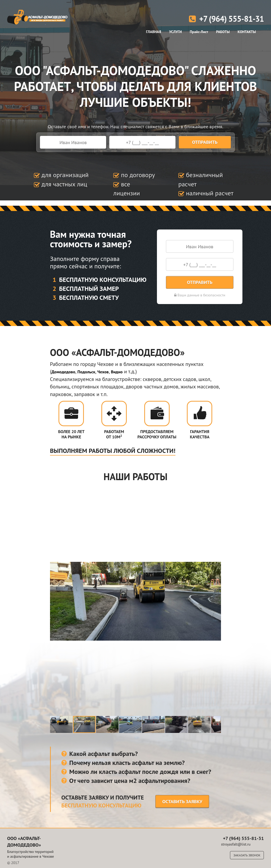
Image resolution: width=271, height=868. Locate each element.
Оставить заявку (182, 802)
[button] (55, 601)
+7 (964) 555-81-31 (226, 19)
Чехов (103, 372)
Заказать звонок (247, 855)
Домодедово (63, 372)
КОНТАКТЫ (247, 32)
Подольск (86, 372)
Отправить (205, 142)
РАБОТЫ (223, 32)
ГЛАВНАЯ (154, 32)
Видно (117, 372)
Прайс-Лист (199, 32)
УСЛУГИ (175, 32)
